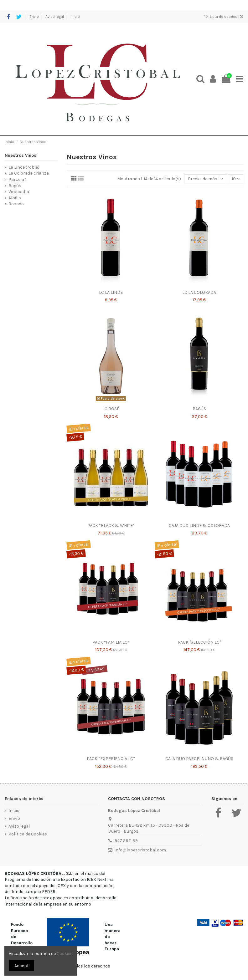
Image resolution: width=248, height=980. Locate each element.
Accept (22, 966)
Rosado (16, 204)
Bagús (15, 186)
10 (236, 179)
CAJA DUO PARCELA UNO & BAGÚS (199, 759)
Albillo (15, 198)
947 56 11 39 (126, 841)
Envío (35, 17)
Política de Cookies (28, 834)
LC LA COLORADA (199, 292)
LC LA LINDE (111, 292)
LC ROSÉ (111, 409)
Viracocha (19, 192)
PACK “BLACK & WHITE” (111, 526)
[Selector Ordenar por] (205, 179)
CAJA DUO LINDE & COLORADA (199, 526)
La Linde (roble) (24, 167)
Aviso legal (55, 17)
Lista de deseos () (224, 17)
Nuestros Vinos (21, 155)
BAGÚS (199, 409)
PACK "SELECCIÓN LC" (199, 642)
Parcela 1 (17, 179)
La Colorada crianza (29, 173)
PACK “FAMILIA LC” (111, 642)
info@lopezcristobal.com (140, 850)
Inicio (75, 17)
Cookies (65, 954)
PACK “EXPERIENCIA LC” (111, 759)
